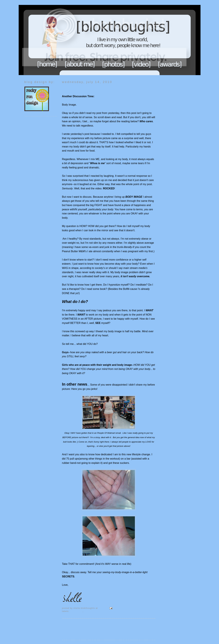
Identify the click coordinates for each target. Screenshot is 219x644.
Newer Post (69, 624)
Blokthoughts (100, 40)
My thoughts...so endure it (99, 611)
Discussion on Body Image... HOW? (91, 88)
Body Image (76, 611)
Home (47, 64)
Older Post (149, 624)
